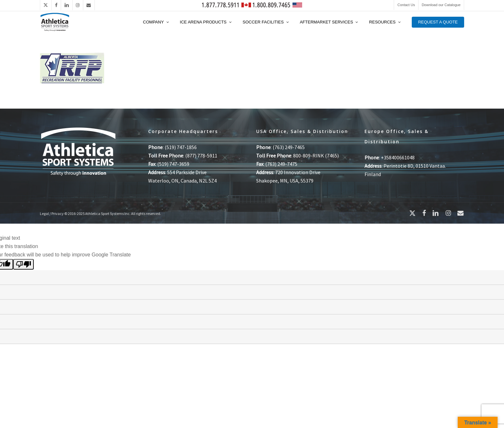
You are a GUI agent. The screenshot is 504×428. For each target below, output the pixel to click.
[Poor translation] (23, 264)
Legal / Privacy (52, 214)
